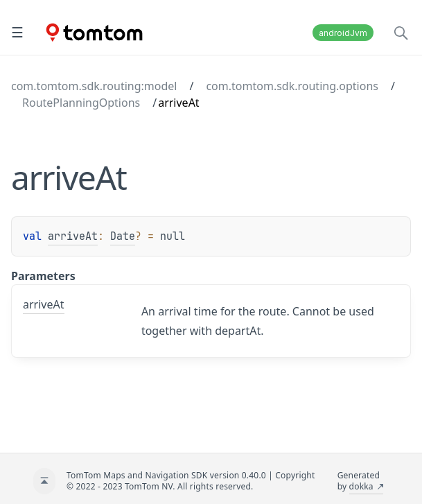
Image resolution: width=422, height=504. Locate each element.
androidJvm (343, 33)
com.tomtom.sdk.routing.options (292, 86)
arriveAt (73, 236)
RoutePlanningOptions (81, 103)
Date (123, 236)
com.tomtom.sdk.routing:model (94, 86)
